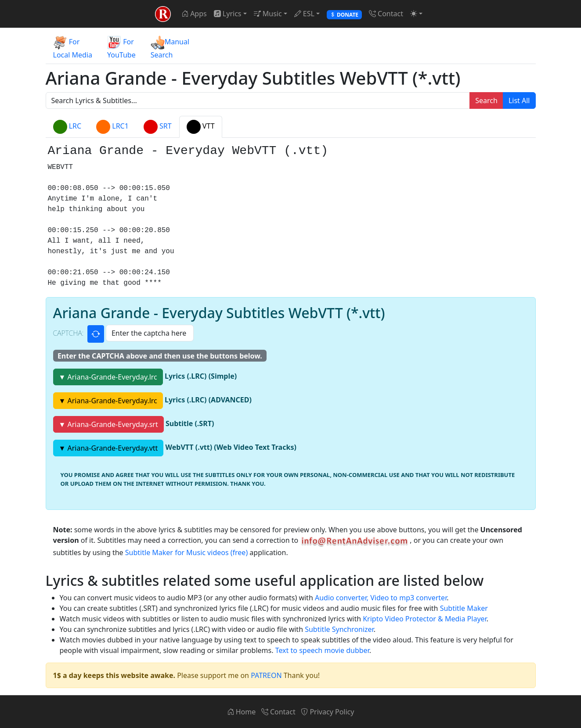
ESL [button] (304, 14)
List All (519, 100)
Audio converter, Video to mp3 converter (381, 598)
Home (242, 712)
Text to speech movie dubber (322, 650)
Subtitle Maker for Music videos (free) (186, 552)
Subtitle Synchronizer (339, 629)
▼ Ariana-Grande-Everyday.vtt (108, 448)
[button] (416, 14)
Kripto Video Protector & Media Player (424, 619)
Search (486, 100)
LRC (67, 127)
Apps (194, 14)
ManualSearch (170, 48)
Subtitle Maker (464, 608)
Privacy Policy (327, 712)
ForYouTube (121, 48)
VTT (201, 127)
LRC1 (112, 127)
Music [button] (268, 14)
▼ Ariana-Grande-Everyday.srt (108, 424)
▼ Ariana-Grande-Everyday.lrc (108, 377)
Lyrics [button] (228, 14)
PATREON (266, 675)
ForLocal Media (73, 48)
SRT (158, 127)
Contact (386, 14)
